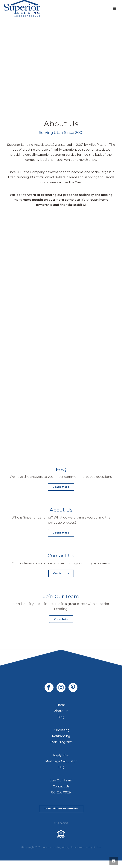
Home (61, 705)
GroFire (97, 847)
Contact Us (61, 786)
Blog (61, 717)
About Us (61, 711)
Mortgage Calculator (61, 761)
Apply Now (61, 755)
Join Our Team (61, 780)
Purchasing (61, 730)
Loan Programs (61, 742)
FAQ (61, 767)
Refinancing (61, 736)
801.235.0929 (61, 792)
